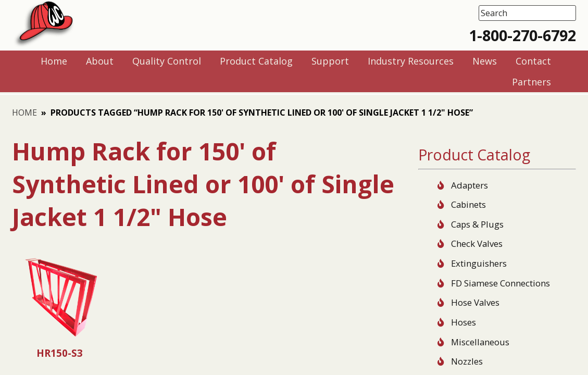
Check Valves (477, 243)
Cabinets (468, 204)
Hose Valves (475, 302)
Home (24, 113)
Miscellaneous (480, 342)
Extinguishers (479, 263)
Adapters (470, 185)
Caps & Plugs (477, 224)
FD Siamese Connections (501, 283)
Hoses (464, 322)
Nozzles (467, 361)
